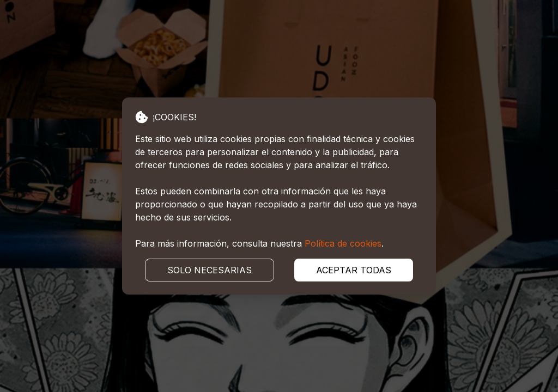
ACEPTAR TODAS (354, 270)
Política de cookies (343, 243)
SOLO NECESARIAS (210, 270)
